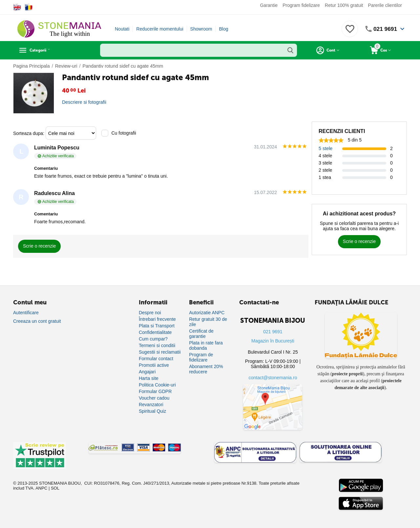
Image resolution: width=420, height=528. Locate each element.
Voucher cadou (154, 398)
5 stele (325, 148)
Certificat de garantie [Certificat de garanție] (201, 334)
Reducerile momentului (160, 29)
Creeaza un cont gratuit (37, 321)
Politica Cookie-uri (157, 385)
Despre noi (150, 313)
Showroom (201, 29)
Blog (223, 29)
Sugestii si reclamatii (160, 352)
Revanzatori (151, 405)
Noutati (122, 29)
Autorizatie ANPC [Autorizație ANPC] (207, 313)
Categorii (43, 50)
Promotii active (154, 365)
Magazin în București (273, 341)
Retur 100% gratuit (344, 5)
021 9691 (385, 29)
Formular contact (156, 359)
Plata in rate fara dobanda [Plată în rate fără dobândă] (206, 345)
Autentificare (26, 313)
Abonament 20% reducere (206, 369)
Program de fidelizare (201, 357)
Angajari (147, 372)
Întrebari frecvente (157, 319)
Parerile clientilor (385, 5)
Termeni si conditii (157, 345)
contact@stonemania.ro (273, 378)
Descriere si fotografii (84, 102)
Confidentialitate (155, 332)
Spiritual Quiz (152, 411)
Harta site (149, 378)
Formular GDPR (155, 391)
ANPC (41, 488)
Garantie (269, 5)
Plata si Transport (157, 326)
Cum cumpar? (153, 339)
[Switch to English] (17, 7)
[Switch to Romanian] (29, 7)
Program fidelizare (301, 5)
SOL (55, 488)
